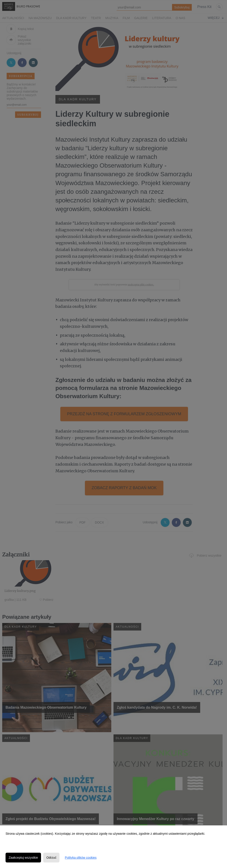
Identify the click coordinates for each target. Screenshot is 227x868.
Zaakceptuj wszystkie (23, 858)
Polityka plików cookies (81, 858)
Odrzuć (51, 858)
